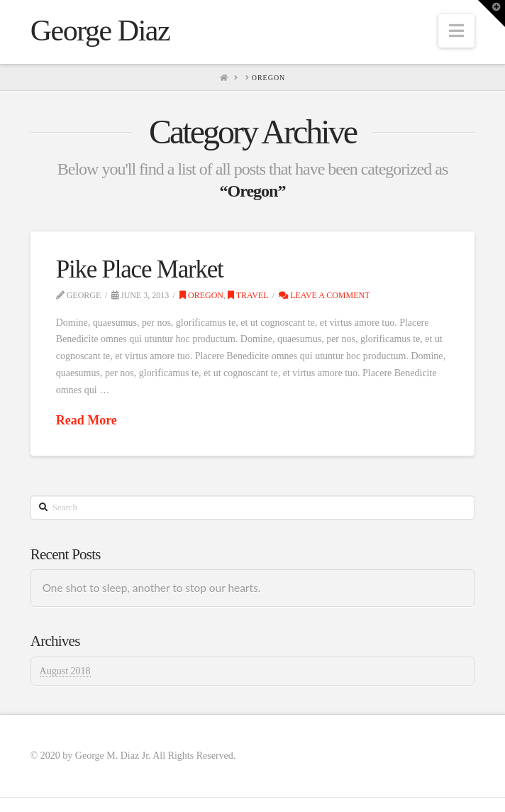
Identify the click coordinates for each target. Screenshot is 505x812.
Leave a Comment (324, 295)
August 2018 (65, 671)
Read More (87, 420)
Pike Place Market (140, 269)
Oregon (201, 295)
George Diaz (100, 31)
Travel (248, 295)
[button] (456, 31)
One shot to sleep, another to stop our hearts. (152, 588)
